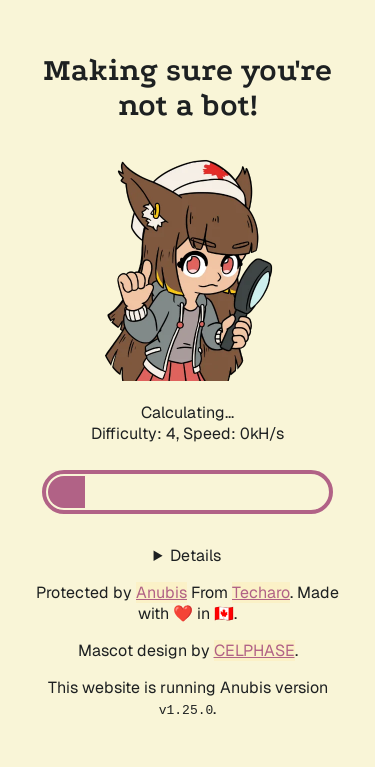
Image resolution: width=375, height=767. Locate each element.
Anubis (161, 592)
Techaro (261, 592)
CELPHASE (254, 650)
